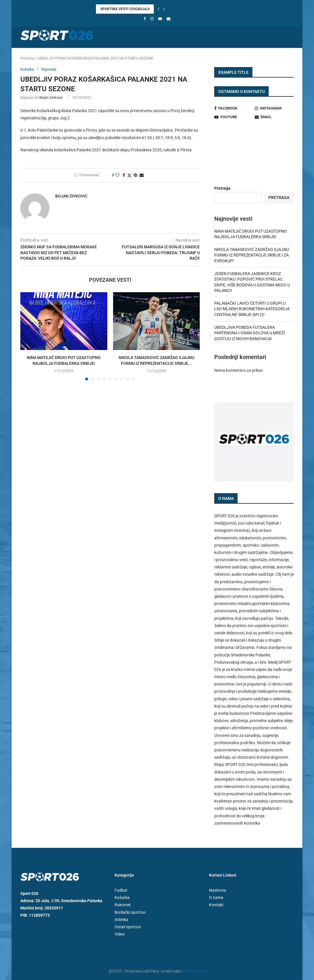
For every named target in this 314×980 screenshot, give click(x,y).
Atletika (156, 55)
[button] (158, 9)
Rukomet (109, 55)
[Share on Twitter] (129, 175)
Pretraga (222, 188)
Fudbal (60, 55)
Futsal (133, 55)
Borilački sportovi (191, 55)
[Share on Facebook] (124, 175)
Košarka (84, 55)
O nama (216, 898)
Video (262, 55)
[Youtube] (160, 19)
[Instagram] (152, 19)
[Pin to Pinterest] (135, 175)
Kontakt (216, 905)
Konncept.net (194, 971)
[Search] (291, 55)
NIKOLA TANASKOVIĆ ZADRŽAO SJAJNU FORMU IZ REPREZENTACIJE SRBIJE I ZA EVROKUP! (252, 255)
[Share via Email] (142, 175)
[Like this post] (117, 175)
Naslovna (36, 55)
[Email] (168, 19)
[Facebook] (145, 19)
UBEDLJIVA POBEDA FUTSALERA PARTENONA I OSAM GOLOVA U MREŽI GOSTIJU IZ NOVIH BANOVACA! (250, 333)
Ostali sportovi (233, 55)
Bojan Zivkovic (51, 97)
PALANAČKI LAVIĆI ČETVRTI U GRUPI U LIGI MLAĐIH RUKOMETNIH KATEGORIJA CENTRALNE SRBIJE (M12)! (252, 309)
